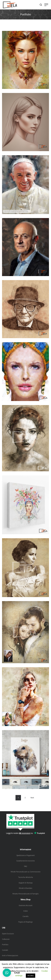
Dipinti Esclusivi (8, 934)
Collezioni (6, 939)
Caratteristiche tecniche (26, 861)
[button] (7, 973)
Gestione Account (26, 906)
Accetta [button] (31, 976)
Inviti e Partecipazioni (10, 956)
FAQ (26, 866)
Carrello (26, 916)
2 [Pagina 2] (25, 798)
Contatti (5, 950)
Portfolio (5, 945)
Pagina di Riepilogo (26, 922)
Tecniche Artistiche (26, 877)
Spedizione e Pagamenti (26, 855)
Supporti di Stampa (26, 883)
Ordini (26, 911)
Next (32, 798)
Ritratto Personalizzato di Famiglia (26, 894)
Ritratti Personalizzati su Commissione (26, 872)
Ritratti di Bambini (26, 888)
